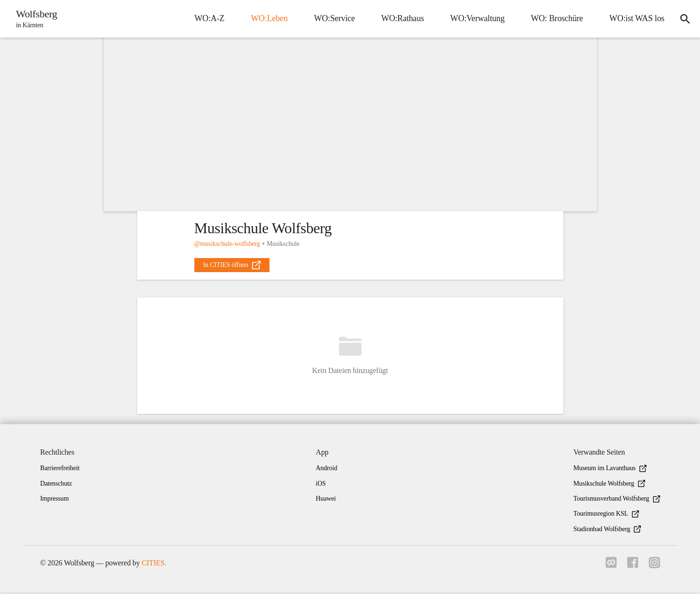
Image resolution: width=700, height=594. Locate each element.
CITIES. (154, 565)
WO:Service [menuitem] (333, 18)
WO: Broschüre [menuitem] (555, 18)
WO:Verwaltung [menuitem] (476, 18)
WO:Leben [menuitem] (267, 18)
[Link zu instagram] (654, 567)
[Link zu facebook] (632, 567)
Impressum (55, 500)
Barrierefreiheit (60, 470)
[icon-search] (684, 19)
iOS (321, 485)
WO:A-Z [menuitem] (208, 18)
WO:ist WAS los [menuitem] (635, 18)
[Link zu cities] (609, 567)
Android (327, 470)
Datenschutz (56, 485)
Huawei (326, 500)
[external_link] (232, 265)
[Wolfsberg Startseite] (35, 19)
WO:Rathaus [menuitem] (401, 18)
